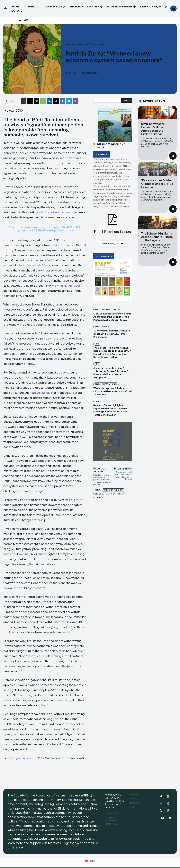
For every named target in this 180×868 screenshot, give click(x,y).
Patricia (120, 494)
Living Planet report (68, 285)
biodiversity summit (113, 490)
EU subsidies (44, 393)
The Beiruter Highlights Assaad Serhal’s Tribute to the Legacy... (157, 237)
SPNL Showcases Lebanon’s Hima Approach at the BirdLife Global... (153, 129)
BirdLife (99, 494)
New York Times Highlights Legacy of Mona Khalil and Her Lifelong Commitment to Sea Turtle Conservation (110, 410)
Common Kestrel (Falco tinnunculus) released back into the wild (123, 476)
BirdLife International (78, 45)
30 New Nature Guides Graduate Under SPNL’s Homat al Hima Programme (112, 334)
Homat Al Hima (102, 327)
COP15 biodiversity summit (55, 212)
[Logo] (6, 9)
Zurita (98, 497)
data (54, 245)
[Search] (126, 100)
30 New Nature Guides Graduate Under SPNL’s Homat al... (157, 184)
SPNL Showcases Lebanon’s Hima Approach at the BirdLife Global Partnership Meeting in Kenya (112, 317)
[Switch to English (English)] (90, 861)
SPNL (74, 73)
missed (16, 245)
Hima (97, 344)
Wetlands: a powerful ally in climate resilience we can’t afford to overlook (112, 391)
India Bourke (27, 758)
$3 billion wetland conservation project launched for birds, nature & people (102, 480)
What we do (98, 45)
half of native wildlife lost (35, 265)
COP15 (109, 494)
